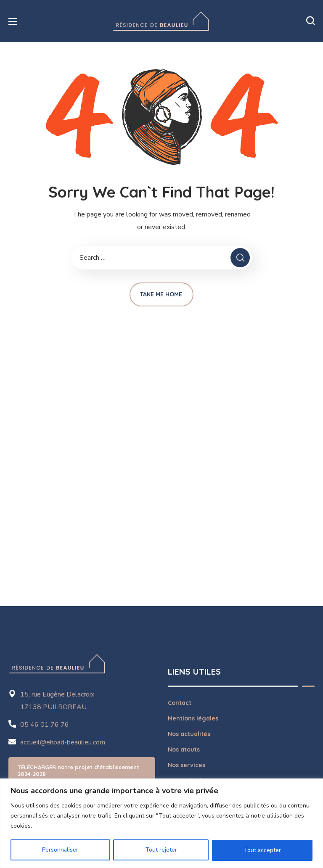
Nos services (187, 765)
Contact (180, 703)
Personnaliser (60, 850)
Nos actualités (189, 734)
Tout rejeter (161, 850)
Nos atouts (184, 749)
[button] (310, 21)
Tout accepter (262, 850)
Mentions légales (193, 718)
